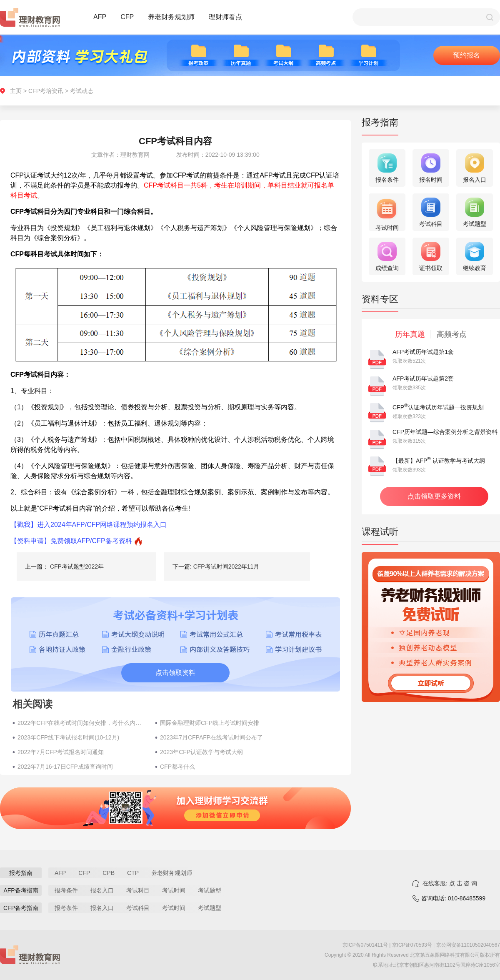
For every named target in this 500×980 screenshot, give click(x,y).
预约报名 (467, 55)
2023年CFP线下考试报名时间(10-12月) (68, 737)
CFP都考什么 (177, 767)
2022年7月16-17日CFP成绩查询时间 (65, 767)
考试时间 (174, 890)
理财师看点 (225, 17)
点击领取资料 (175, 673)
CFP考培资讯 (46, 91)
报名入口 (102, 890)
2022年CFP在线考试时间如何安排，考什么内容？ (82, 723)
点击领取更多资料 (434, 496)
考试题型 (210, 890)
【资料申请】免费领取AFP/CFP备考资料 (71, 541)
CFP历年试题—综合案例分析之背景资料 (445, 432)
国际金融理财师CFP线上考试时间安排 (210, 723)
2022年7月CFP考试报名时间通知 (61, 752)
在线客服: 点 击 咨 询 (450, 883)
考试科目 (138, 890)
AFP (100, 17)
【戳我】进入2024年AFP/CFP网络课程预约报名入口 (89, 525)
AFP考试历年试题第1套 (423, 352)
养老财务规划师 (171, 17)
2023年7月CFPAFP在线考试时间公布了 (211, 737)
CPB (109, 873)
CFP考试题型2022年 (77, 566)
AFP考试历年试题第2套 (423, 378)
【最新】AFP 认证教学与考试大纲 (439, 461)
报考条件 (66, 890)
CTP (133, 873)
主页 (16, 91)
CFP (127, 17)
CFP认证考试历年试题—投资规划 (438, 407)
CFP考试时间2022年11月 (226, 566)
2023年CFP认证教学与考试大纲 (201, 752)
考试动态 (82, 91)
